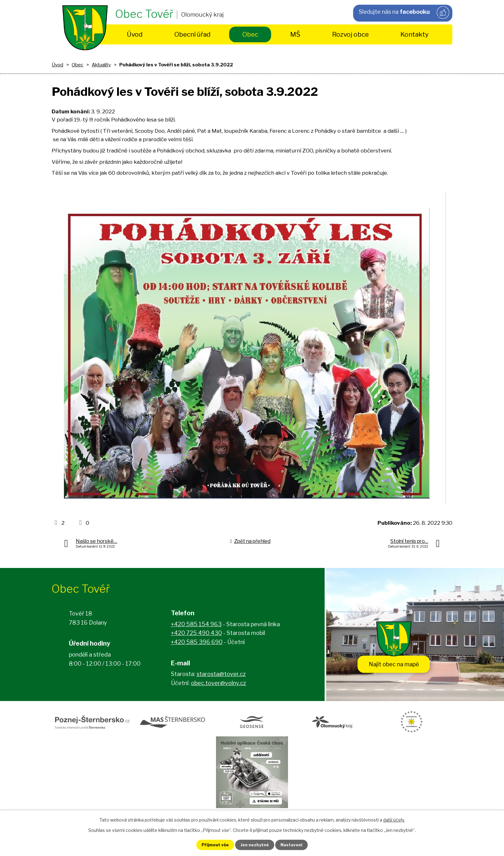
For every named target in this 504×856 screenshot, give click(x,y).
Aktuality (101, 65)
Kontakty (414, 34)
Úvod (135, 34)
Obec (250, 34)
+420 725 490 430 (196, 634)
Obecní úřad (192, 34)
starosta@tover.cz (221, 675)
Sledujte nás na (404, 13)
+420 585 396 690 (197, 643)
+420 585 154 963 (196, 625)
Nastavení (295, 845)
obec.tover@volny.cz (219, 684)
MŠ (295, 34)
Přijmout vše (212, 845)
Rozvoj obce (350, 34)
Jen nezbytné (255, 845)
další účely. (394, 819)
